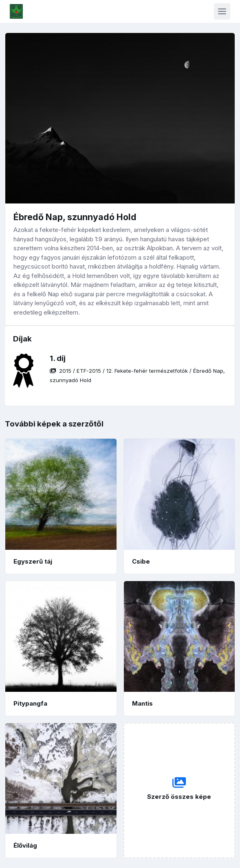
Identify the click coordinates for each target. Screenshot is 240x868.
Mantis (142, 703)
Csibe (141, 561)
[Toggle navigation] (222, 11)
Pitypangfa (30, 703)
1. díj (58, 358)
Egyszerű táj (33, 561)
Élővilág (25, 845)
